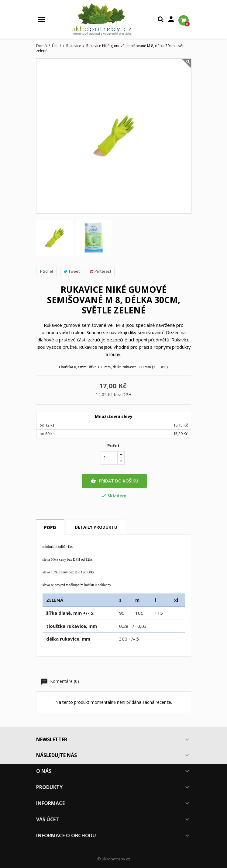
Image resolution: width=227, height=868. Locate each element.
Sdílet (46, 271)
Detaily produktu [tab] (96, 527)
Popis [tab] (50, 527)
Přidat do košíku (114, 481)
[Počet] (109, 458)
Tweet (72, 271)
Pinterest (101, 271)
